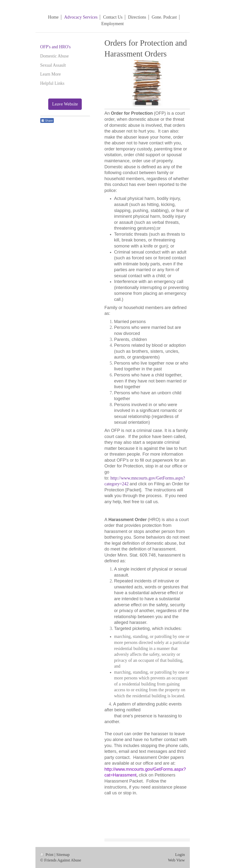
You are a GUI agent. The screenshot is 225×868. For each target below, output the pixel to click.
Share (47, 121)
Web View (176, 860)
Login (180, 855)
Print (47, 855)
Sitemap (63, 855)
